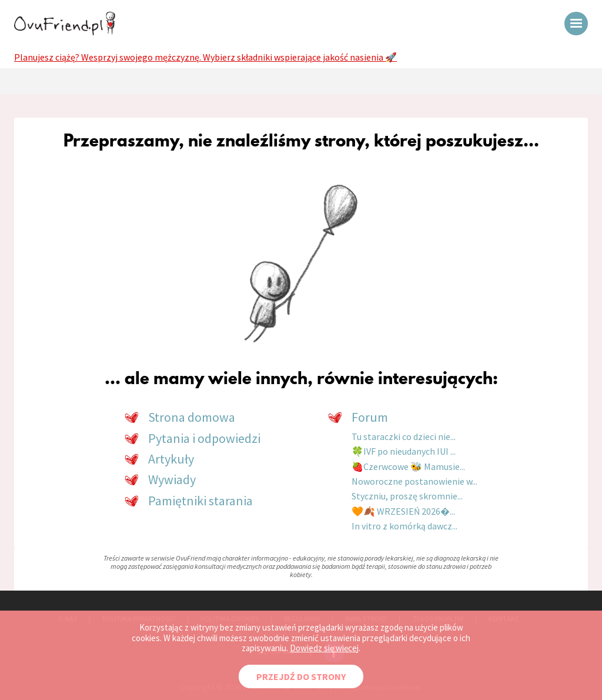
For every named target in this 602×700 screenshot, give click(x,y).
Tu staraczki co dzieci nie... (404, 436)
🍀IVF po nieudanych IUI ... (404, 451)
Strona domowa (192, 417)
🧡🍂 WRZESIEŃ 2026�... (403, 511)
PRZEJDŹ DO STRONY (301, 676)
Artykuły (171, 459)
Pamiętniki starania (200, 501)
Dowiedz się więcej (324, 648)
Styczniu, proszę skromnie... (407, 496)
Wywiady (172, 479)
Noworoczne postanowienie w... (414, 481)
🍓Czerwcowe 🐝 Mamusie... (408, 466)
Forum (370, 417)
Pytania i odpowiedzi (204, 438)
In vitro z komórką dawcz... (404, 526)
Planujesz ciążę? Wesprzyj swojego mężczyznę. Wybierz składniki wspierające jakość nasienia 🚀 (205, 57)
